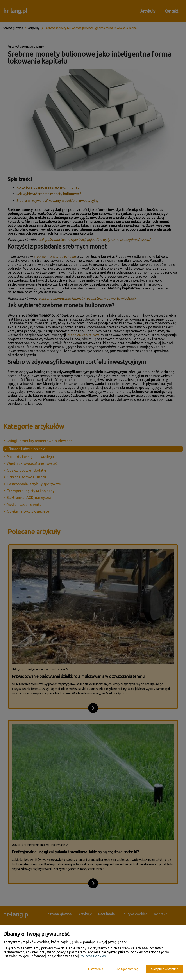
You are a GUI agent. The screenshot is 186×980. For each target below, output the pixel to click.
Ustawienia (96, 969)
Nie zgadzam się (127, 969)
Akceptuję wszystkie (164, 969)
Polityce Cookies (93, 956)
